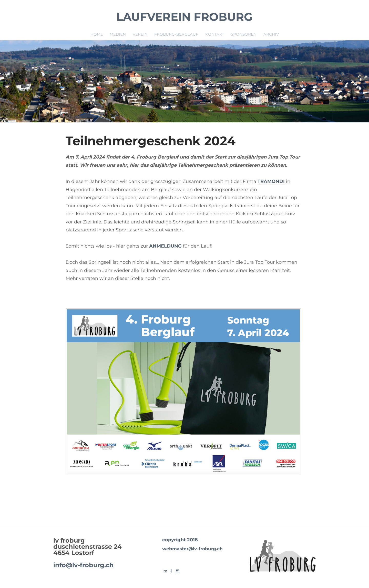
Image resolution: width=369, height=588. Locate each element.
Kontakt (215, 34)
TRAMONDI (271, 181)
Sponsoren (244, 34)
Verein (140, 34)
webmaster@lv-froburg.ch (192, 548)
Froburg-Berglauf (176, 34)
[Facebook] (171, 571)
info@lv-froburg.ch (84, 565)
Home (97, 34)
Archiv (271, 34)
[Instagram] (178, 571)
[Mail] (165, 571)
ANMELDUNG (165, 246)
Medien (118, 34)
